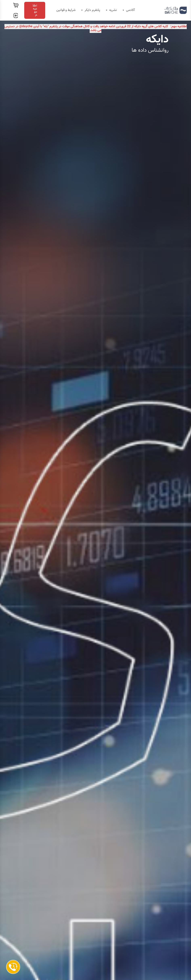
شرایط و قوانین (66, 10)
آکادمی (128, 10)
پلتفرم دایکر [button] (90, 10)
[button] (35, 10)
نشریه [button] (111, 10)
